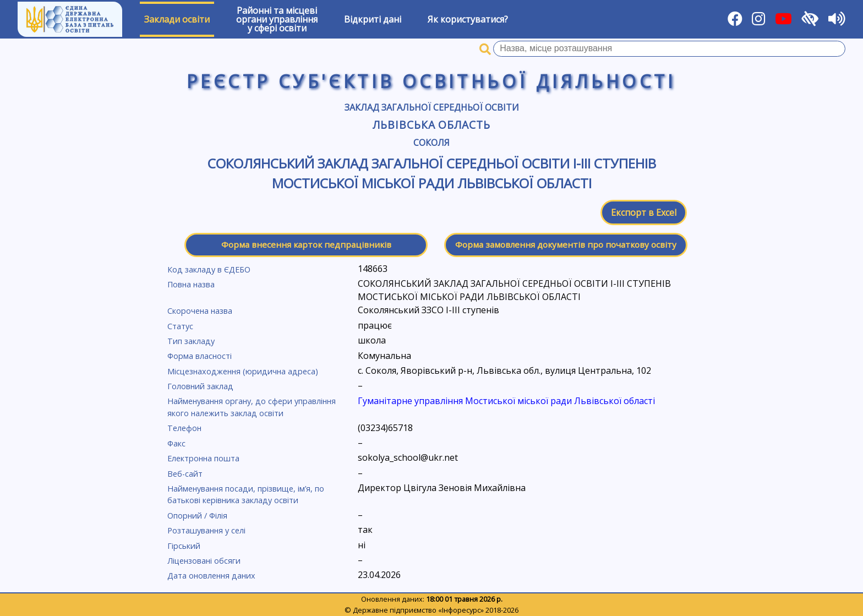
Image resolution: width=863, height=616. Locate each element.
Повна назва (191, 284)
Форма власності (200, 356)
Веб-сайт (185, 474)
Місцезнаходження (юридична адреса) (243, 371)
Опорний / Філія (197, 516)
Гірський (184, 546)
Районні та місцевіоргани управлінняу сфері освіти (277, 19)
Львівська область (431, 125)
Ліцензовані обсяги (204, 561)
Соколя (431, 143)
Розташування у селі (206, 530)
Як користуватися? (468, 19)
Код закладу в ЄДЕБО (209, 269)
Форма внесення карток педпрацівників (306, 244)
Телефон (184, 428)
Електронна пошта (203, 458)
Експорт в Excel (644, 212)
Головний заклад (200, 386)
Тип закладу (191, 341)
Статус (180, 326)
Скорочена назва (200, 311)
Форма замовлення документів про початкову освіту (566, 244)
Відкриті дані (373, 19)
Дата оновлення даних (211, 576)
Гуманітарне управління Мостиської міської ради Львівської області (506, 401)
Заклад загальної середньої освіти (432, 107)
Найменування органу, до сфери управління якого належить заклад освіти (252, 407)
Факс (176, 443)
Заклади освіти (177, 19)
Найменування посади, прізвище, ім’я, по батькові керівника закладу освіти (246, 495)
